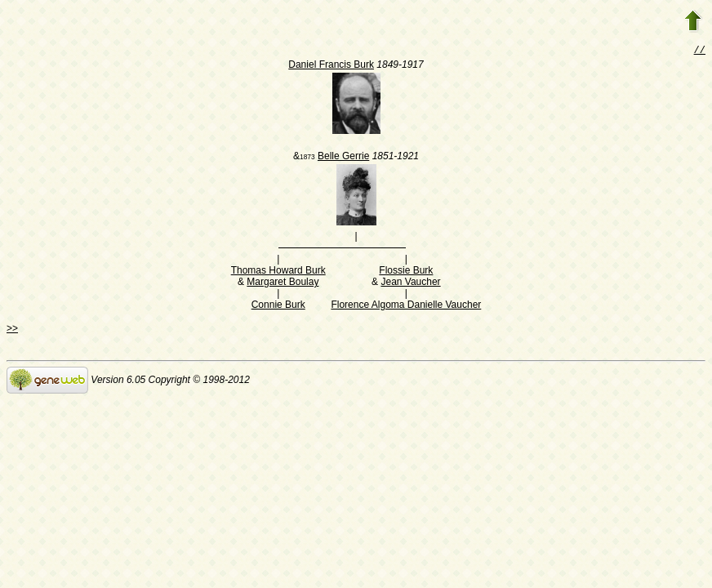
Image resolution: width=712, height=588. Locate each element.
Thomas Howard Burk (278, 272)
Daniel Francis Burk (331, 66)
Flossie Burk (406, 272)
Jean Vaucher (410, 283)
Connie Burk (278, 306)
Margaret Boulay (283, 283)
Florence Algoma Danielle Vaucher (406, 306)
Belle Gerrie (343, 158)
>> (12, 330)
